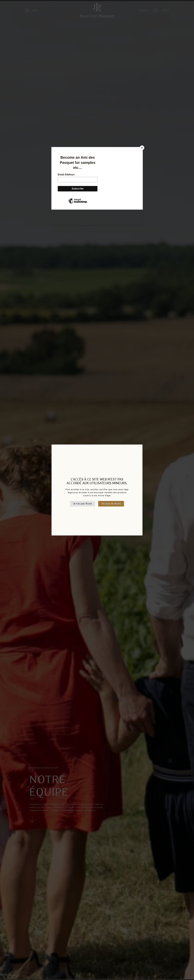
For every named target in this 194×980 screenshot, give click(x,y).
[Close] (142, 148)
